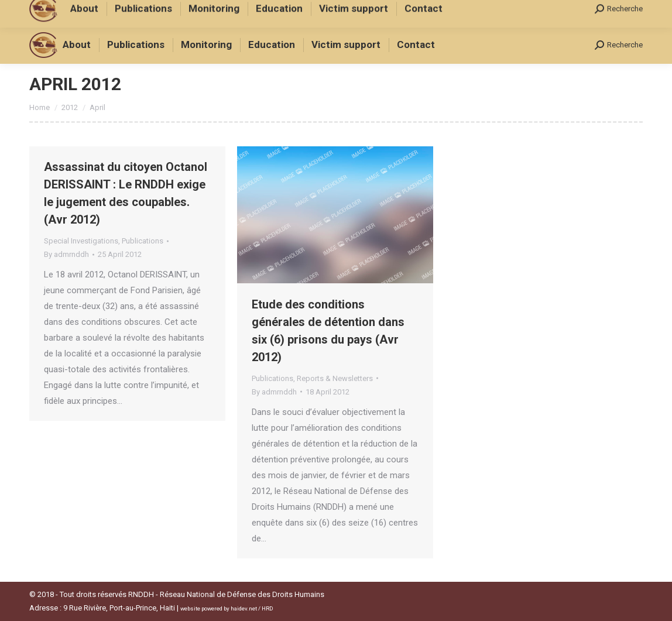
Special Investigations (81, 241)
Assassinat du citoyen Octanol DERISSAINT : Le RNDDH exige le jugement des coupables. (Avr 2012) (126, 193)
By (66, 254)
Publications (143, 241)
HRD (268, 608)
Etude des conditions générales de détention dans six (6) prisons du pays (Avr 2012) (328, 331)
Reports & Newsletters (335, 378)
